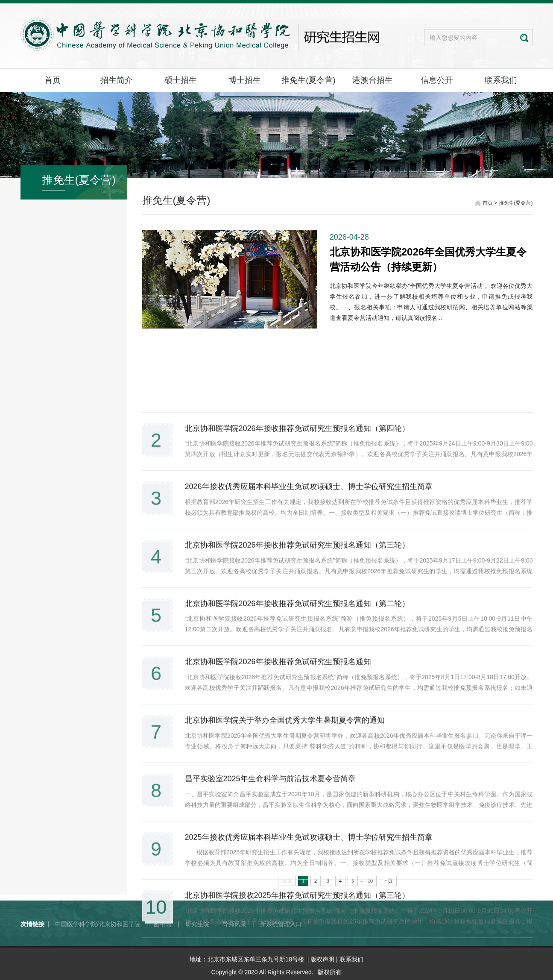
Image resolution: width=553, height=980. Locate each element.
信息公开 (437, 80)
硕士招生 (181, 80)
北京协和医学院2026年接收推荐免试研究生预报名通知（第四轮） (297, 635)
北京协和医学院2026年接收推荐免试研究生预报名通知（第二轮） (297, 810)
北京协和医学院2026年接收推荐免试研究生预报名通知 (278, 869)
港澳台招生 (373, 80)
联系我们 (501, 80)
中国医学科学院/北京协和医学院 (98, 942)
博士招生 (245, 80)
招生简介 (117, 80)
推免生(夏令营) (309, 80)
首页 (53, 80)
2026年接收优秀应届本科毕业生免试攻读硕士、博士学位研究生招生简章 (309, 694)
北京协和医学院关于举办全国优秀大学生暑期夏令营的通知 (285, 927)
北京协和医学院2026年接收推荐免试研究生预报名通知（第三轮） (297, 752)
